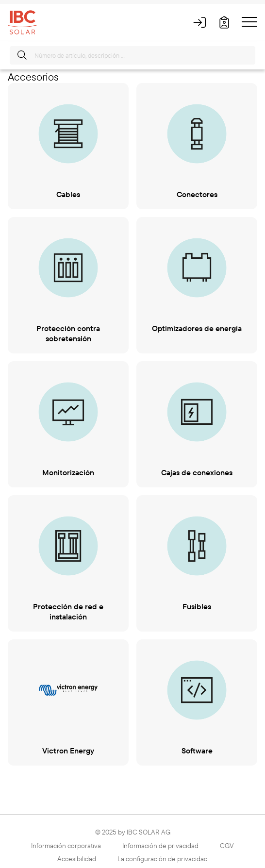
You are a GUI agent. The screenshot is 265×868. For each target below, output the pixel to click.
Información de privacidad (160, 846)
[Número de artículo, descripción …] (132, 55)
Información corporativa (66, 846)
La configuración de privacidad (163, 859)
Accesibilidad (77, 859)
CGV (227, 846)
